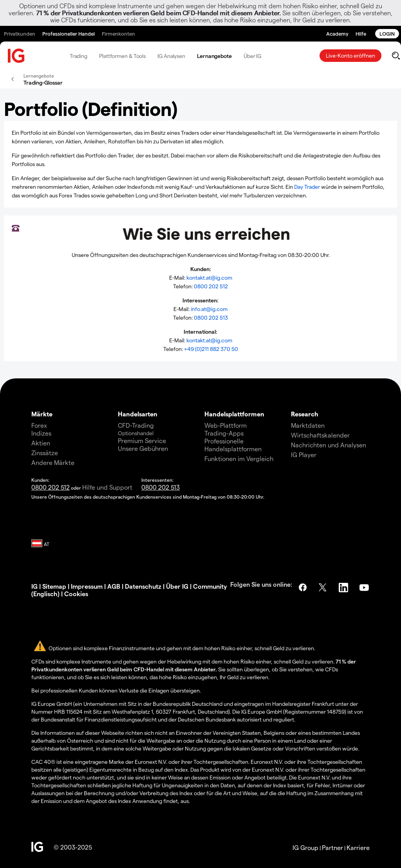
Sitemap (54, 586)
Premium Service (142, 440)
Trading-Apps (224, 433)
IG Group (305, 847)
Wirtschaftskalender (320, 435)
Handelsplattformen (234, 414)
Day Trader (307, 187)
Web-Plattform (226, 425)
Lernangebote (214, 56)
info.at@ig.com (209, 309)
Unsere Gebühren (143, 448)
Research (305, 414)
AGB (114, 586)
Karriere (358, 847)
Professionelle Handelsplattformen (233, 445)
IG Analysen (171, 56)
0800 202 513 (211, 317)
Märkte (42, 414)
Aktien (41, 443)
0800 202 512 (211, 286)
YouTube (365, 588)
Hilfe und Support (107, 487)
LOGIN (387, 33)
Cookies (76, 594)
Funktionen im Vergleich (239, 458)
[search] (396, 56)
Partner (332, 847)
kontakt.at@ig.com (209, 278)
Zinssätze (45, 453)
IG (34, 586)
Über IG (252, 56)
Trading (79, 56)
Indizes (41, 433)
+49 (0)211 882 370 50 (211, 349)
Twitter (323, 588)
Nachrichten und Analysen (329, 445)
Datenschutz (143, 586)
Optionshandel (136, 433)
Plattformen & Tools (122, 56)
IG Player (304, 455)
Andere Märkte (53, 462)
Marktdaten (308, 425)
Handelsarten (138, 414)
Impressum (87, 586)
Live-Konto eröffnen (350, 55)
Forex (39, 425)
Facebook (303, 588)
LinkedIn (344, 588)
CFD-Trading (136, 425)
